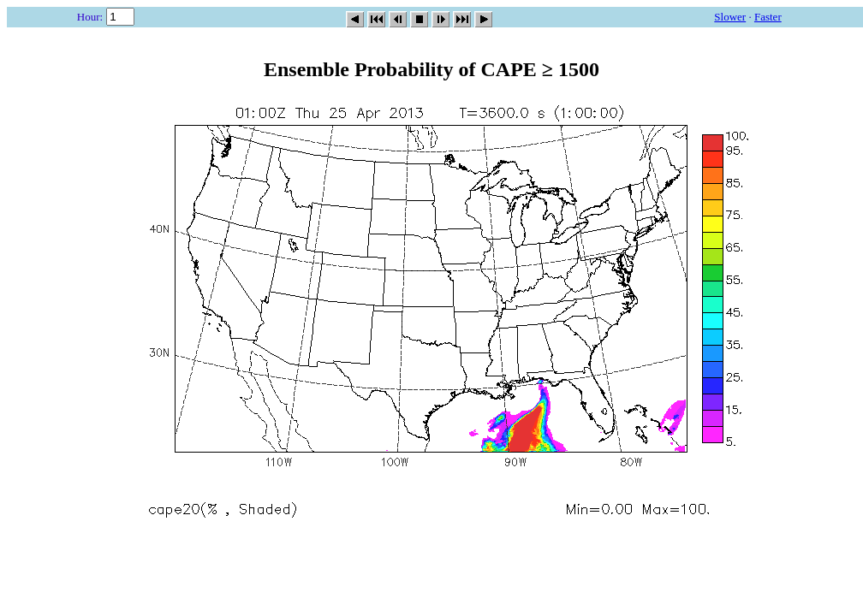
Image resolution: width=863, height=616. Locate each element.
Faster (768, 17)
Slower (730, 17)
